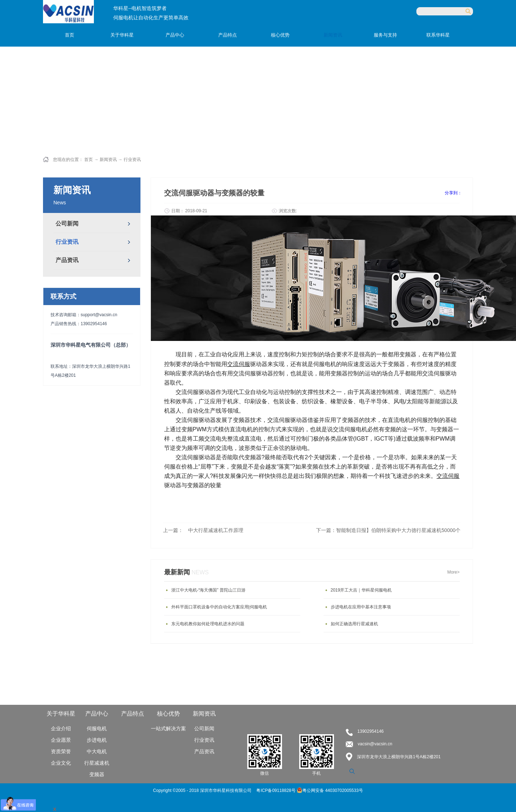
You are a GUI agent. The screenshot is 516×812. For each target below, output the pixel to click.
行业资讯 (132, 160)
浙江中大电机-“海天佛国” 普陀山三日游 (208, 590)
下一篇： (388, 530)
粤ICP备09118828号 (276, 790)
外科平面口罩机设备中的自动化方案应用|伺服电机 (219, 607)
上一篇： (203, 530)
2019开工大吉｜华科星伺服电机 (361, 590)
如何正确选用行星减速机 (354, 624)
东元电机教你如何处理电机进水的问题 (208, 624)
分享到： (453, 193)
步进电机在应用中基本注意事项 (361, 607)
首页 (70, 35)
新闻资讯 (108, 160)
